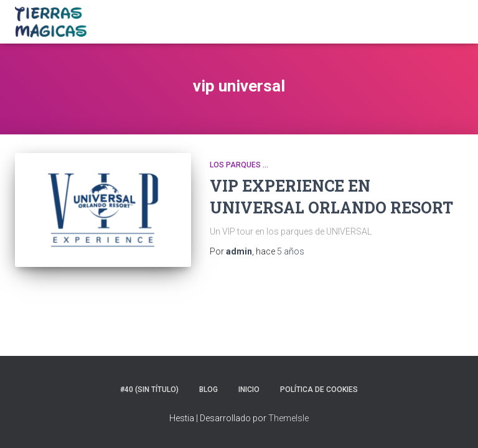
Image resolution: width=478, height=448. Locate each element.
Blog (209, 390)
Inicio (249, 390)
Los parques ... (239, 165)
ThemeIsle (288, 418)
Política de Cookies (319, 390)
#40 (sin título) (149, 390)
